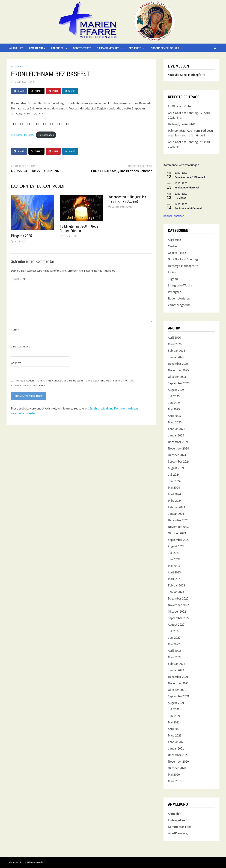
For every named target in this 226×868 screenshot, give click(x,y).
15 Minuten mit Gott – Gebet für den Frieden (80, 229)
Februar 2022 (176, 664)
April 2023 (174, 572)
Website (16, 363)
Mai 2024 (174, 488)
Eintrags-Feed (177, 820)
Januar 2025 (176, 435)
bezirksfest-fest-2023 (23, 135)
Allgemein (17, 66)
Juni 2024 (174, 481)
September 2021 (179, 696)
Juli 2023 (174, 553)
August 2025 (176, 390)
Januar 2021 (176, 748)
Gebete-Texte (82, 48)
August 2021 (176, 703)
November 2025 (178, 370)
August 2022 (176, 624)
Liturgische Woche (180, 285)
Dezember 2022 (178, 598)
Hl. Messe (181, 198)
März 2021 (175, 735)
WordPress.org (178, 833)
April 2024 (174, 494)
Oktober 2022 (177, 611)
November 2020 (178, 761)
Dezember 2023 (178, 520)
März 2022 (175, 657)
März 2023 (175, 579)
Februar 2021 (176, 742)
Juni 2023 (174, 559)
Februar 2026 (176, 351)
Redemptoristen (179, 298)
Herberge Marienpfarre (183, 266)
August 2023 (176, 546)
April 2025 (174, 416)
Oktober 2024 (177, 455)
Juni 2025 (174, 403)
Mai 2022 (174, 644)
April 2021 (174, 729)
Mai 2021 (174, 722)
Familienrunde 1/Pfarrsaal (190, 177)
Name (15, 330)
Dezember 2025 (178, 364)
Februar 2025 (176, 429)
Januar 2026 (176, 357)
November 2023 (178, 527)
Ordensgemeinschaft (165, 48)
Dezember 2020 (178, 755)
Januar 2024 (176, 514)
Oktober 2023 (177, 533)
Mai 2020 (174, 774)
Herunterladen (46, 135)
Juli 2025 (174, 396)
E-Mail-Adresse (22, 347)
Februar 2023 (176, 585)
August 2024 (176, 468)
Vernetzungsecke (179, 305)
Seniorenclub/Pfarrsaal (188, 208)
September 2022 (179, 618)
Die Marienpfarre (108, 48)
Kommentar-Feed (180, 827)
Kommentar (19, 279)
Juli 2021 (174, 709)
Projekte (135, 48)
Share (19, 91)
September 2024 (179, 461)
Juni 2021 (174, 716)
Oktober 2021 (177, 690)
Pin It (53, 91)
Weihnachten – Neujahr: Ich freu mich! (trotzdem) (127, 199)
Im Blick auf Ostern (181, 106)
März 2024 (175, 501)
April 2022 (174, 651)
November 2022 (178, 605)
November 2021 (178, 683)
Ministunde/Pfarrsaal (187, 188)
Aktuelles (16, 48)
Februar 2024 (176, 507)
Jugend (173, 279)
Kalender (57, 48)
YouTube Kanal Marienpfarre (187, 75)
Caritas (173, 246)
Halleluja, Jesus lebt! (182, 124)
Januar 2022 (176, 670)
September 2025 (179, 383)
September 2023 (179, 540)
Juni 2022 (174, 638)
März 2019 (175, 781)
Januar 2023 (176, 592)
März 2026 (175, 344)
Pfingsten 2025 (21, 236)
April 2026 (174, 337)
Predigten (175, 292)
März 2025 (175, 422)
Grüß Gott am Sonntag (183, 259)
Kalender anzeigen (174, 216)
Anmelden (175, 814)
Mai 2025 (174, 409)
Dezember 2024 (178, 442)
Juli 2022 (174, 631)
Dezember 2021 (178, 677)
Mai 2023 (174, 566)
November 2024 (178, 448)
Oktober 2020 (177, 768)
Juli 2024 (174, 474)
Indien (172, 272)
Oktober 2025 (177, 377)
